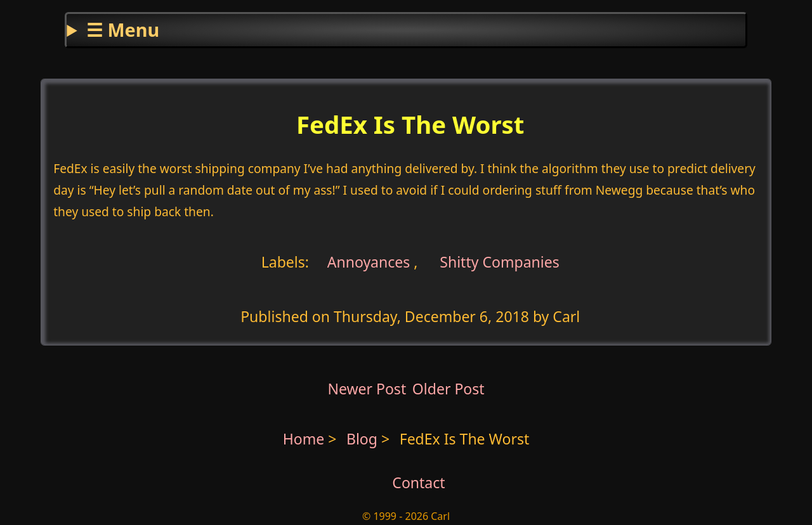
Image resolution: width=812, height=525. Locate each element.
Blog (364, 439)
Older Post (449, 389)
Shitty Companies (500, 261)
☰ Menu (123, 29)
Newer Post (367, 389)
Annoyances (369, 261)
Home (304, 439)
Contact (418, 483)
